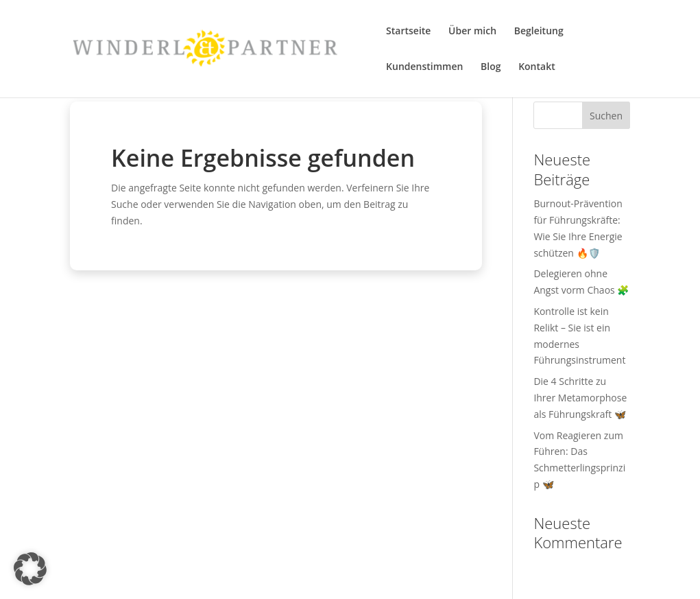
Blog (491, 67)
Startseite (408, 32)
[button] (30, 569)
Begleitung (539, 32)
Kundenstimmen (424, 67)
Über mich (472, 32)
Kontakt (537, 67)
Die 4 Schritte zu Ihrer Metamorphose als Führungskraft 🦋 (580, 398)
